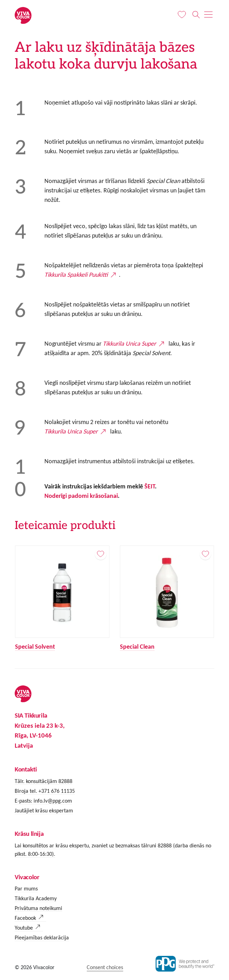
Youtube (24, 928)
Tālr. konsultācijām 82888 (44, 781)
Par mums (26, 889)
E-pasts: (24, 801)
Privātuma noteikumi (38, 908)
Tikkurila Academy (36, 898)
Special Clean (137, 647)
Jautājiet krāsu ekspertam (44, 810)
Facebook (25, 918)
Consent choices (105, 967)
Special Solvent (35, 647)
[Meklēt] (196, 15)
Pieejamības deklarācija (42, 937)
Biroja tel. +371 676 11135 (45, 791)
